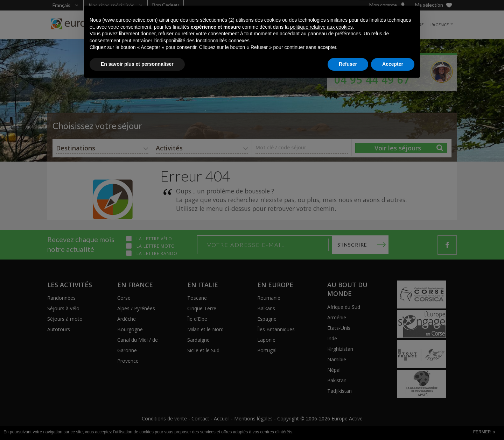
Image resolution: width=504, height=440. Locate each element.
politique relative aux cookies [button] (321, 384)
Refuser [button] (348, 421)
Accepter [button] (393, 421)
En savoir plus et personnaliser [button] (137, 421)
